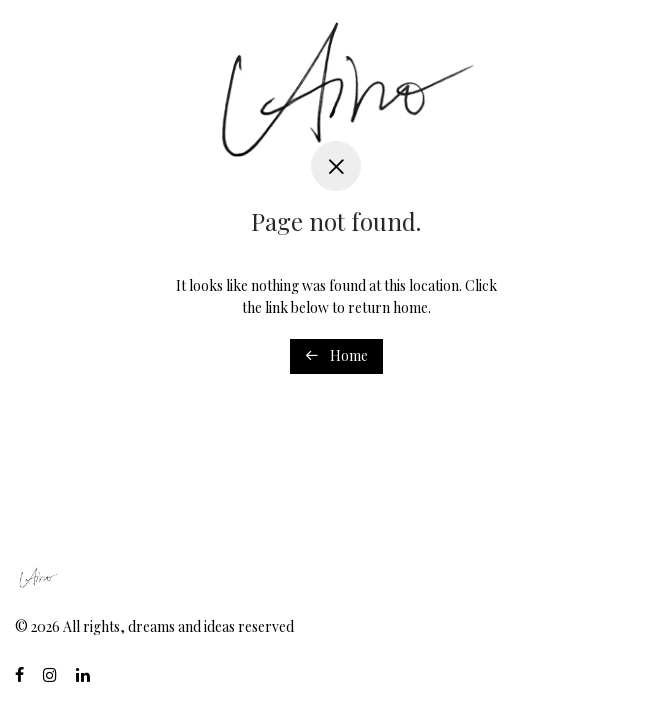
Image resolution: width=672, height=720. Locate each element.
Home (336, 355)
